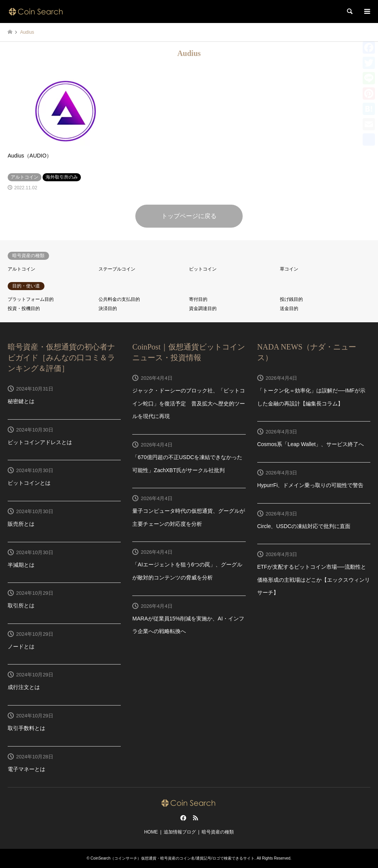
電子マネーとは (26, 769)
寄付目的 (198, 299)
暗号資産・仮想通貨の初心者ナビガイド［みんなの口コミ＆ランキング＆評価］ (61, 358)
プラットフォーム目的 (31, 299)
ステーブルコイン (117, 269)
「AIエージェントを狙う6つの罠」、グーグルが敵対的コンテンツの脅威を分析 (187, 571)
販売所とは (21, 524)
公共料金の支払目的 (119, 299)
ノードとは (21, 646)
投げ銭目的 (291, 299)
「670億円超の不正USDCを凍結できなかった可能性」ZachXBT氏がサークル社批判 (187, 464)
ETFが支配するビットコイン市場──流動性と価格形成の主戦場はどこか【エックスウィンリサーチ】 (314, 580)
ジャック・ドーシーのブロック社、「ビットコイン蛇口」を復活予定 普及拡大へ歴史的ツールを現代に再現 (189, 403)
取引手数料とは (26, 728)
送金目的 (289, 308)
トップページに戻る (189, 216)
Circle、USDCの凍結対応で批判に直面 (304, 526)
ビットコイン (203, 269)
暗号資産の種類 (218, 832)
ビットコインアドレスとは (40, 442)
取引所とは (21, 605)
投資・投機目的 (24, 308)
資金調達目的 (203, 308)
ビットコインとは (29, 483)
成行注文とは (24, 687)
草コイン (289, 269)
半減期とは (21, 565)
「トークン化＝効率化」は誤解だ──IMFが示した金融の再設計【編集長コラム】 (311, 397)
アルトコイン (21, 269)
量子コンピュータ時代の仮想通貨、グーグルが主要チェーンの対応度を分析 (189, 517)
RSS (196, 818)
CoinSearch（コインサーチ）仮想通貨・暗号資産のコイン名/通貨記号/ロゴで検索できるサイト (173, 858)
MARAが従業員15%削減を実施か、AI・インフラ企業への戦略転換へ (188, 625)
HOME (151, 832)
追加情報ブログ (180, 832)
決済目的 (108, 308)
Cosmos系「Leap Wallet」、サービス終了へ (311, 444)
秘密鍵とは (21, 401)
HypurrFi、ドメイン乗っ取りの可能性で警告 (311, 485)
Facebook (182, 818)
